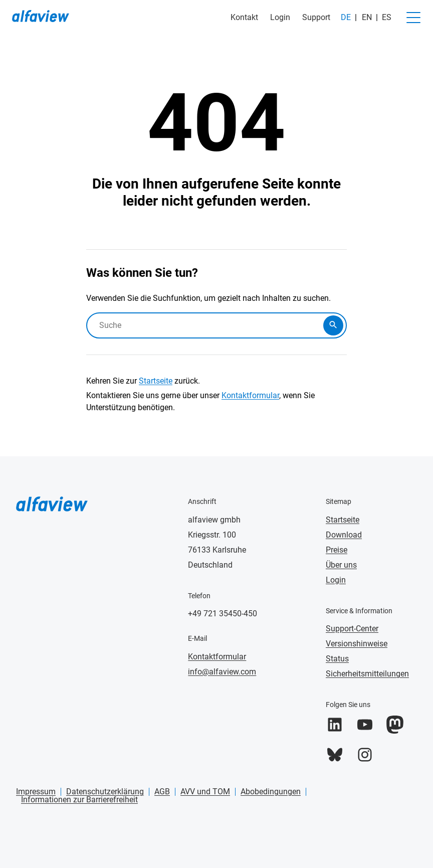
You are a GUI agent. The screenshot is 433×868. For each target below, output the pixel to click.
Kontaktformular (250, 395)
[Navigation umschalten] (413, 18)
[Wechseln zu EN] (366, 18)
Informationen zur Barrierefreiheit (79, 800)
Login (280, 17)
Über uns (341, 565)
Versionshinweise (357, 644)
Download (344, 535)
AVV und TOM (205, 792)
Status (337, 659)
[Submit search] (333, 325)
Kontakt (244, 17)
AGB (162, 792)
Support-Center (352, 629)
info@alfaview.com (222, 672)
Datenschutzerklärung (105, 792)
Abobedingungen (271, 792)
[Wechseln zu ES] (384, 18)
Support (316, 17)
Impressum (36, 792)
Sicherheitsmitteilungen (367, 674)
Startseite (156, 381)
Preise (337, 550)
